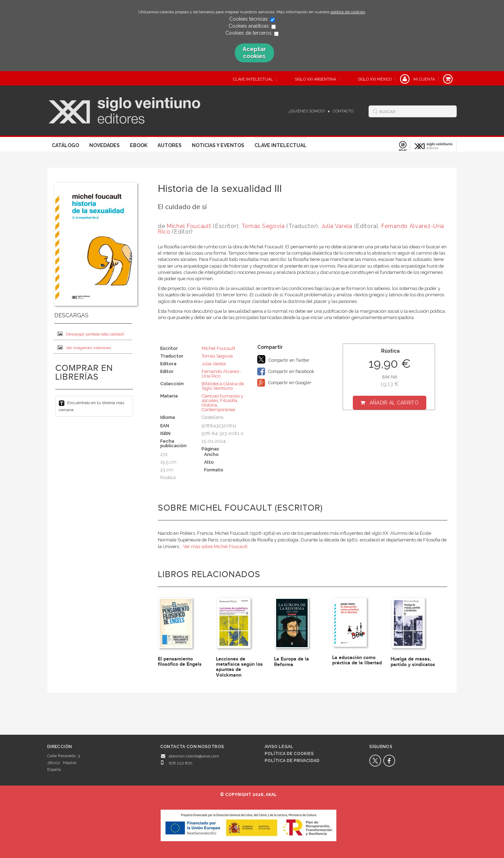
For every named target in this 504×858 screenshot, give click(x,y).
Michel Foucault (189, 226)
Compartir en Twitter (283, 359)
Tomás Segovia (263, 226)
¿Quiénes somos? (307, 111)
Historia (209, 405)
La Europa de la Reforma (292, 662)
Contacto (343, 111)
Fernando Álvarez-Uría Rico (221, 374)
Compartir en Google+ (284, 383)
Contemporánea (218, 410)
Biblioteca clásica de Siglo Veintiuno (223, 386)
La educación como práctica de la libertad (357, 660)
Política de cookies (289, 754)
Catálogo (65, 145)
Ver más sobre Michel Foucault (215, 546)
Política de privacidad (292, 761)
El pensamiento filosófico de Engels (180, 662)
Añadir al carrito (394, 403)
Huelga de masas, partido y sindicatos (413, 662)
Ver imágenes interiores (84, 348)
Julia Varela (337, 226)
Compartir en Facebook (286, 372)
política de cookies (348, 12)
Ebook (139, 145)
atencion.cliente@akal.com (194, 756)
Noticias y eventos (218, 145)
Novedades (104, 145)
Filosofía (229, 400)
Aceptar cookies (254, 53)
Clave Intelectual (281, 145)
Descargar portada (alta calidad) (91, 334)
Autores (170, 145)
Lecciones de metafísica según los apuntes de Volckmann (239, 667)
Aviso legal (279, 747)
